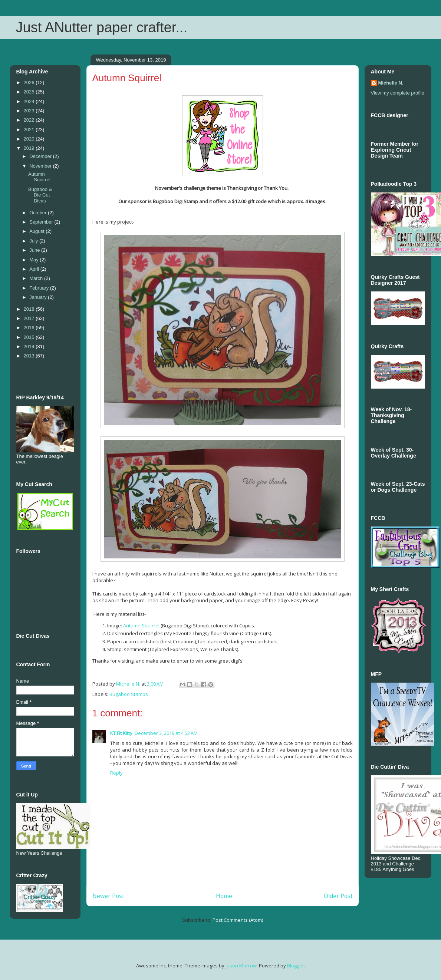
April (35, 269)
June (35, 250)
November (41, 166)
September (42, 222)
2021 (30, 130)
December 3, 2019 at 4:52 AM (166, 733)
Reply (116, 773)
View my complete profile (398, 93)
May (34, 260)
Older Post (338, 896)
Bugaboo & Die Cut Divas (40, 195)
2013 (30, 356)
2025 (30, 92)
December (41, 156)
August (37, 231)
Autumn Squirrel (142, 626)
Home (224, 896)
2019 (30, 148)
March (37, 278)
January (39, 297)
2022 (30, 120)
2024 (30, 101)
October (39, 213)
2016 (30, 328)
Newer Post (108, 896)
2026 (30, 83)
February (40, 288)
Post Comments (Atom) (238, 920)
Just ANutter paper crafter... (102, 27)
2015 (30, 337)
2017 (30, 318)
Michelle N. (391, 83)
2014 (30, 347)
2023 (30, 111)
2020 (30, 139)
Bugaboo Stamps (129, 694)
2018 (30, 309)
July (34, 241)
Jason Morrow (241, 966)
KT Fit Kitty (121, 733)
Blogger (296, 966)
